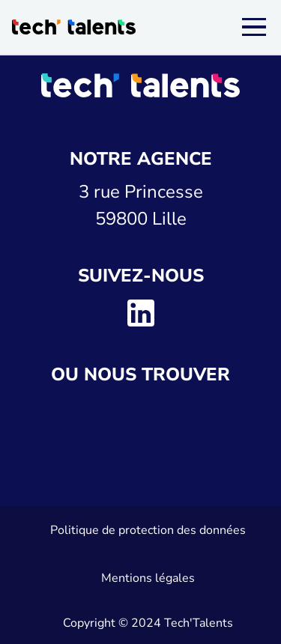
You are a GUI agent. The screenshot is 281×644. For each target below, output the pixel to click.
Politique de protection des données (148, 530)
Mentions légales (148, 578)
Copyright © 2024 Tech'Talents (148, 623)
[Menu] (254, 27)
